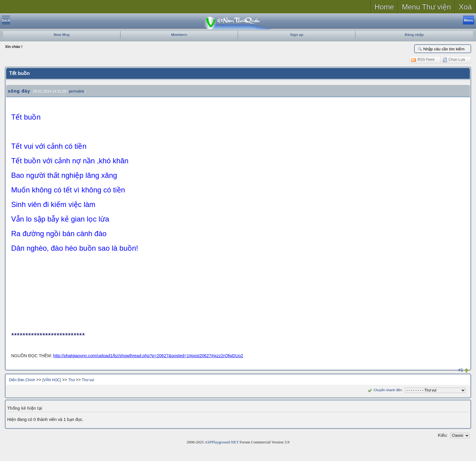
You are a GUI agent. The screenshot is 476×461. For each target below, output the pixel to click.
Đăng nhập (414, 35)
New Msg (62, 35)
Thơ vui (88, 380)
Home (384, 7)
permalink (76, 91)
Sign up (297, 35)
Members (179, 35)
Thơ (71, 380)
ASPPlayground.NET (222, 442)
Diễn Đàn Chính (22, 380)
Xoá (465, 7)
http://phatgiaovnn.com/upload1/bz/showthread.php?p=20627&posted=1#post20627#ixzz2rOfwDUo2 (148, 356)
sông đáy (19, 91)
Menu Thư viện (427, 7)
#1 (461, 370)
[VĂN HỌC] (52, 380)
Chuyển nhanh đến (384, 390)
